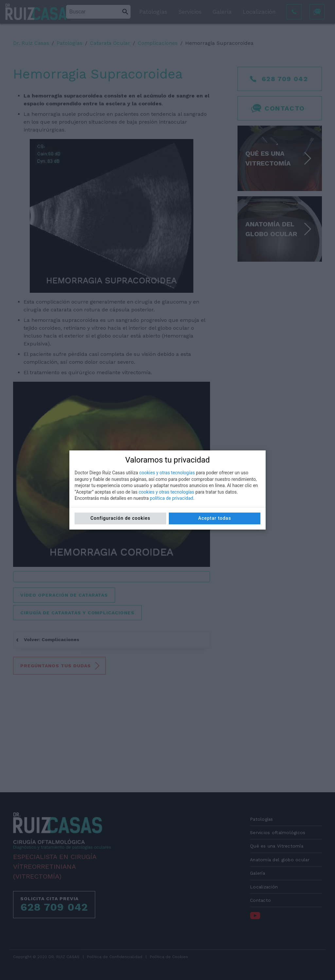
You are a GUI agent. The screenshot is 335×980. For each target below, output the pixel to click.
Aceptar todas (215, 518)
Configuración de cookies (120, 518)
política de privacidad (171, 498)
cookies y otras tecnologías (167, 473)
